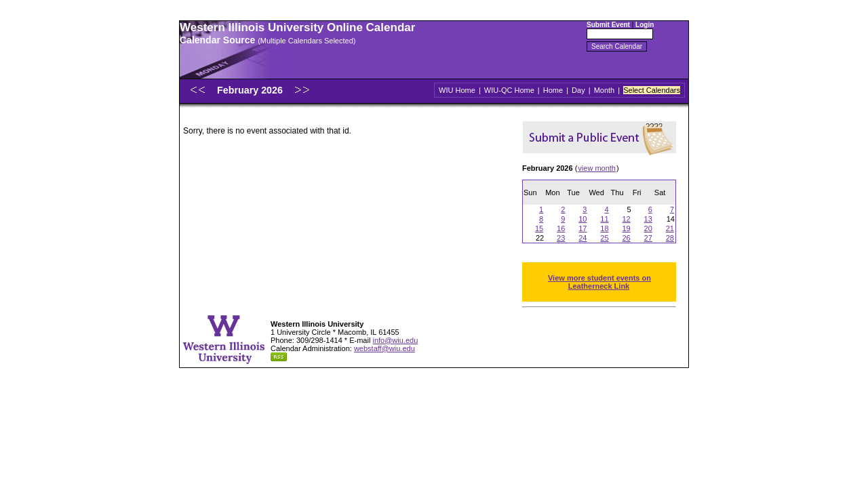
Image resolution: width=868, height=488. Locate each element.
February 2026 (251, 90)
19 (626, 228)
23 (561, 238)
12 (626, 219)
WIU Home (457, 90)
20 (648, 228)
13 (648, 219)
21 (670, 228)
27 (648, 238)
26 (626, 238)
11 (604, 219)
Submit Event (608, 25)
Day (578, 90)
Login (645, 25)
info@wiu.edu (395, 340)
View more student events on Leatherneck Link (599, 282)
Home (553, 90)
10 (583, 219)
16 (561, 228)
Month (605, 90)
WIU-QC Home (509, 90)
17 (583, 228)
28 (670, 238)
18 (604, 228)
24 (583, 238)
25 (604, 238)
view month (597, 168)
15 (539, 228)
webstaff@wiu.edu (384, 348)
